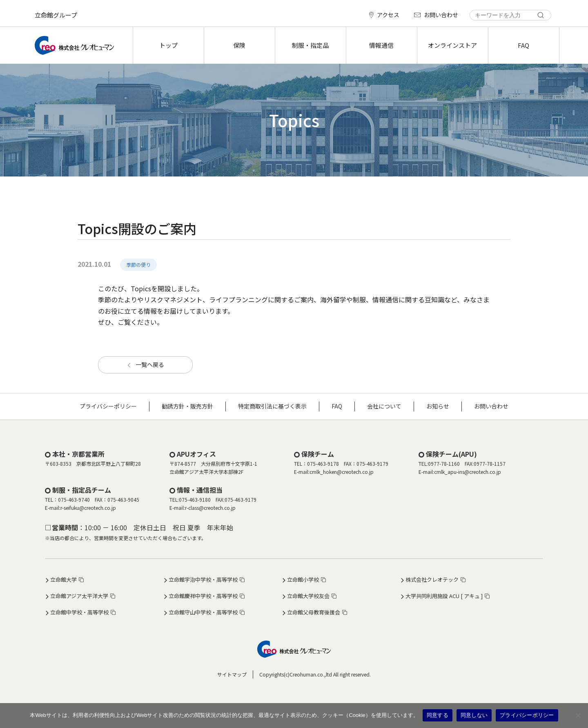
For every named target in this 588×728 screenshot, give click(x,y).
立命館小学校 (303, 579)
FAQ (523, 45)
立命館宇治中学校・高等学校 (203, 579)
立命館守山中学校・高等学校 (203, 612)
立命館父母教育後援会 (314, 612)
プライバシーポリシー (108, 406)
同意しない (474, 715)
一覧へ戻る (150, 364)
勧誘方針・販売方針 (187, 406)
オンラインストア (452, 45)
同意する (438, 715)
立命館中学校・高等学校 (79, 612)
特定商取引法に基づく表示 (272, 406)
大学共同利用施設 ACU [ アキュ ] (444, 596)
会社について (384, 406)
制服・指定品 (310, 45)
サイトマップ (232, 674)
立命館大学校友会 (308, 596)
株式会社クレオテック (432, 579)
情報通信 (381, 45)
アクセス (388, 15)
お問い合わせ (441, 15)
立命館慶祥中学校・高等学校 (203, 596)
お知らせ (438, 406)
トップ (168, 45)
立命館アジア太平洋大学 (79, 596)
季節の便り (138, 265)
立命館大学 (63, 579)
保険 (239, 45)
